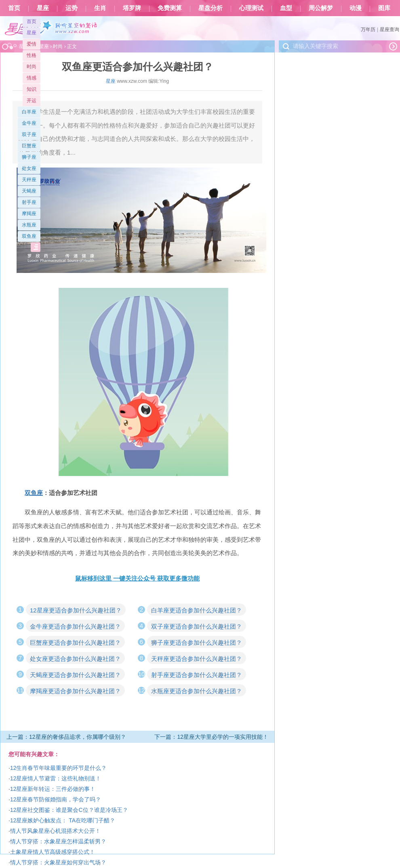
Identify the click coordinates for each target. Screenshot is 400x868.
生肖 (100, 8)
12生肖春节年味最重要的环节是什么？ (59, 768)
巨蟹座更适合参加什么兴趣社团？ (75, 643)
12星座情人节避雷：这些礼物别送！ (56, 778)
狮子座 (29, 157)
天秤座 (29, 180)
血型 (286, 8)
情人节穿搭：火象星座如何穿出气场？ (58, 862)
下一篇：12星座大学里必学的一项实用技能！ (211, 737)
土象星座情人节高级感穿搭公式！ (53, 852)
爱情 (32, 44)
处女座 (29, 168)
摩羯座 (29, 214)
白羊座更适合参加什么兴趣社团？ (197, 610)
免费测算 (170, 8)
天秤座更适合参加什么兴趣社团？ (197, 659)
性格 (32, 55)
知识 (32, 89)
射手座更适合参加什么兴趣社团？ (197, 675)
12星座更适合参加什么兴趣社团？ (76, 610)
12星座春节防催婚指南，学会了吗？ (56, 799)
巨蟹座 (29, 146)
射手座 (29, 202)
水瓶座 (29, 225)
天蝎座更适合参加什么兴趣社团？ (75, 675)
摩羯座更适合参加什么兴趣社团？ (75, 691)
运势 (72, 8)
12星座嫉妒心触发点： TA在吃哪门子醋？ (63, 820)
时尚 (32, 67)
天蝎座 (29, 191)
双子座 (29, 134)
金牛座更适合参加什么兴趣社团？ (75, 626)
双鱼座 (29, 236)
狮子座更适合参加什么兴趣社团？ (197, 643)
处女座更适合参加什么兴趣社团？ (75, 659)
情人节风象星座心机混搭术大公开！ (55, 831)
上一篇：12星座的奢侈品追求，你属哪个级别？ (66, 737)
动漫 (356, 8)
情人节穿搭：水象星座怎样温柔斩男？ (58, 841)
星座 (43, 8)
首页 (14, 8)
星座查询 (389, 29)
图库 (384, 8)
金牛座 (29, 123)
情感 (32, 78)
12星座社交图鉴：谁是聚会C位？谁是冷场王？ (69, 810)
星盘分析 (211, 8)
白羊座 (29, 112)
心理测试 (251, 8)
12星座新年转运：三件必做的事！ (53, 789)
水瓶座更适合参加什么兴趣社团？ (197, 691)
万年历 (368, 29)
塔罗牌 (132, 8)
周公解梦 (321, 8)
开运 (32, 101)
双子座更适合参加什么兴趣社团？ (197, 626)
